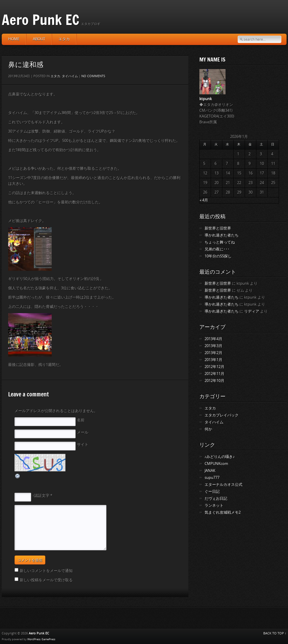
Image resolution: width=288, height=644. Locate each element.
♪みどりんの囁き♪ (220, 457)
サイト (83, 444)
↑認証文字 (41, 496)
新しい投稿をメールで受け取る (46, 580)
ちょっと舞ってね (220, 242)
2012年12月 (214, 367)
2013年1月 (213, 360)
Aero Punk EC (41, 20)
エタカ (64, 39)
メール (83, 432)
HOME (14, 39)
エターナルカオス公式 (223, 485)
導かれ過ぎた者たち (222, 235)
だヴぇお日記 (216, 498)
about (39, 39)
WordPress (34, 639)
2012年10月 (214, 381)
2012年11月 (214, 374)
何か (208, 429)
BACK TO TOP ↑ (275, 633)
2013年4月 (213, 339)
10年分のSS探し (218, 256)
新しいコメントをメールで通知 (46, 571)
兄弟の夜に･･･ (217, 249)
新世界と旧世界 (218, 228)
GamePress (48, 639)
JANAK (210, 471)
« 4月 (204, 200)
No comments (93, 76)
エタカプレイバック (222, 415)
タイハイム (70, 76)
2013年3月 (213, 346)
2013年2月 (213, 353)
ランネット (214, 505)
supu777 (212, 478)
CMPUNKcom (216, 464)
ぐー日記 (212, 491)
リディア (252, 311)
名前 (81, 420)
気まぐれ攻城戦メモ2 (223, 512)
